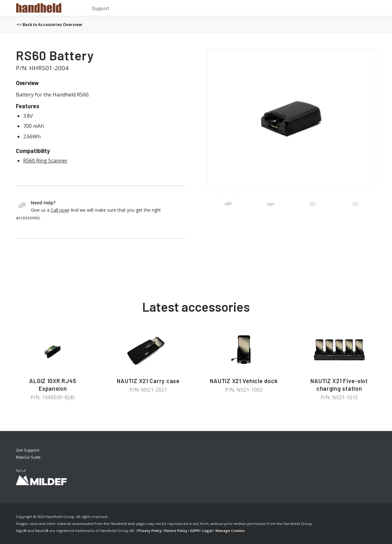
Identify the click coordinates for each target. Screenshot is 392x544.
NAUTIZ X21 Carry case (148, 381)
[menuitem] (101, 9)
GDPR (195, 531)
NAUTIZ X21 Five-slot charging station (339, 385)
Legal (207, 531)
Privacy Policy (150, 531)
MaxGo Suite (28, 457)
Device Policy (176, 531)
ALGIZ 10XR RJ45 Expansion (53, 385)
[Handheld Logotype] (39, 8)
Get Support (28, 450)
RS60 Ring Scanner (45, 161)
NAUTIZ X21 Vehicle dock (244, 381)
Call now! (60, 210)
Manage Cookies (230, 531)
